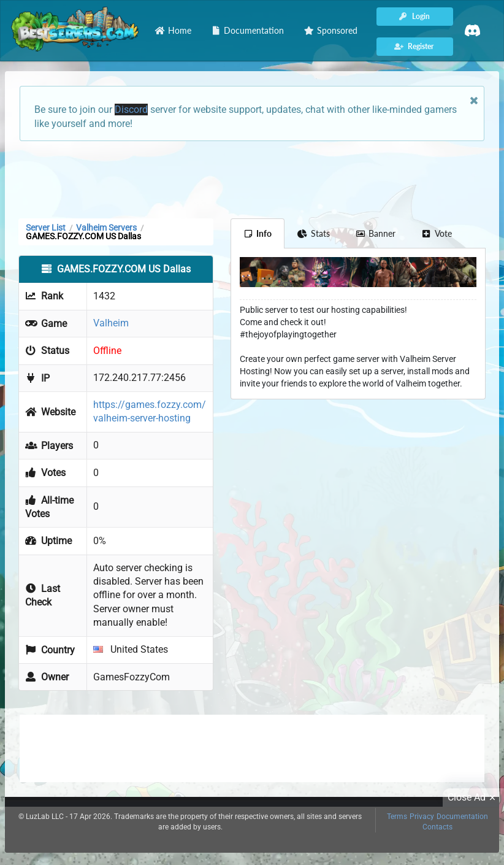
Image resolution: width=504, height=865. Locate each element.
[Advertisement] (252, 179)
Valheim (111, 323)
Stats (314, 233)
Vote (437, 233)
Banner (376, 233)
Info (258, 233)
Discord (131, 110)
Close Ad (473, 798)
